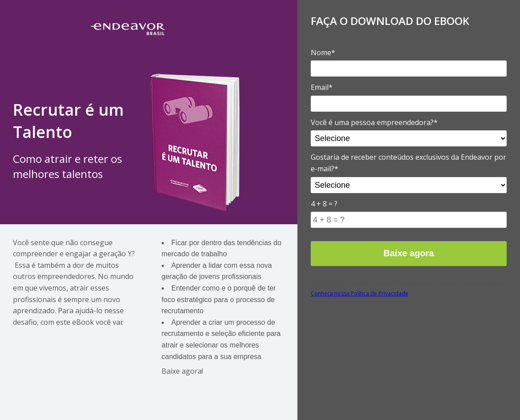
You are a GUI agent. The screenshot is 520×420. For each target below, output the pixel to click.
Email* (322, 87)
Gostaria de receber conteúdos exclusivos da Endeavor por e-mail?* (408, 163)
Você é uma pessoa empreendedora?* (374, 122)
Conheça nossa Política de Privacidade (360, 293)
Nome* (323, 52)
